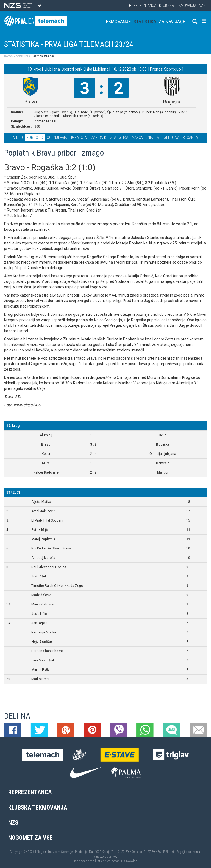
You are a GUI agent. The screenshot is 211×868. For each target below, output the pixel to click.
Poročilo (35, 137)
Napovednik (142, 137)
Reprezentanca (143, 5)
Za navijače (172, 22)
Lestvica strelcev (43, 56)
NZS (202, 5)
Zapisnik (99, 137)
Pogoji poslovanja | (189, 852)
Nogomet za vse (30, 838)
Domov (9, 56)
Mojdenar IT (115, 861)
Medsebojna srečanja (177, 137)
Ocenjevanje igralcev (67, 137)
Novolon (132, 861)
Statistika (145, 22)
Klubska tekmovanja (178, 5)
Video (18, 137)
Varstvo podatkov (105, 856)
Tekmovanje (117, 22)
